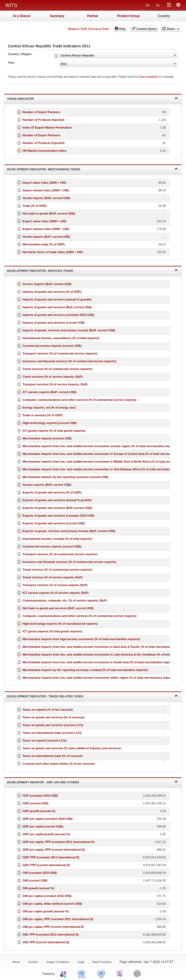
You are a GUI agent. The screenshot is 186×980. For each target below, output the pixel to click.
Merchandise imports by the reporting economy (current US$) (65, 477)
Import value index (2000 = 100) (44, 183)
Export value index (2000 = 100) (44, 221)
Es (158, 5)
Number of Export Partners (41, 135)
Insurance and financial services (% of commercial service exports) (69, 562)
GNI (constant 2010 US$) (40, 873)
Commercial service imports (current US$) (52, 346)
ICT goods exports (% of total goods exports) (54, 431)
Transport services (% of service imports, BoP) (55, 384)
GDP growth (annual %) (39, 811)
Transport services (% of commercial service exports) (60, 554)
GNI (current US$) (35, 880)
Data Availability (149, 77)
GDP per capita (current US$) (43, 826)
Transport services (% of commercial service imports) (60, 353)
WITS (11, 5)
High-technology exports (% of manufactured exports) (60, 624)
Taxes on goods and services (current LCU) (53, 725)
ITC (64, 973)
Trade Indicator (92, 98)
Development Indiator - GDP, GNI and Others (92, 782)
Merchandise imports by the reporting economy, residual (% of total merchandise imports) (85, 670)
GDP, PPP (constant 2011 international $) (51, 857)
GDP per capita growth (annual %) (46, 834)
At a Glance (22, 16)
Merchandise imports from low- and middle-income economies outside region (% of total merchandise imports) (100, 446)
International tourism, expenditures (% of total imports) (61, 338)
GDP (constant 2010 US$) (40, 796)
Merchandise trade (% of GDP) (44, 244)
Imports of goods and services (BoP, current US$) (57, 307)
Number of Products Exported (43, 143)
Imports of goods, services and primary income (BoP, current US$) (69, 330)
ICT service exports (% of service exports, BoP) (55, 593)
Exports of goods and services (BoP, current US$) (57, 508)
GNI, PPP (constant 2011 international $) (50, 934)
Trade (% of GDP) (35, 206)
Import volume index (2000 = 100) (46, 190)
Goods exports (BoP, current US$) (46, 237)
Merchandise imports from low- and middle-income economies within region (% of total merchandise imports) (99, 678)
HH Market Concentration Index (44, 151)
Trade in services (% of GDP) (43, 415)
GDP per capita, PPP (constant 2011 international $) (58, 842)
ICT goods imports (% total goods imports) (52, 631)
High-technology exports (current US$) (49, 423)
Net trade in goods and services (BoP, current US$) (58, 608)
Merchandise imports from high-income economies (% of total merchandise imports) (81, 639)
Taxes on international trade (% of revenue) (52, 756)
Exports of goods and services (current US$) (54, 523)
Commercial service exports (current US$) (52, 546)
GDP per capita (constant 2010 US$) (47, 819)
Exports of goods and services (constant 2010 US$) (58, 516)
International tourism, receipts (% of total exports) (57, 539)
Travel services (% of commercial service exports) (57, 570)
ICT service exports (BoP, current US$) (49, 392)
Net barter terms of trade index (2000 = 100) (53, 252)
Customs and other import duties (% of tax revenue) (59, 764)
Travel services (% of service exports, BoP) (52, 577)
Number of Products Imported (43, 120)
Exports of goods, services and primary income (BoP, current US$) (69, 531)
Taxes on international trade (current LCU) (52, 733)
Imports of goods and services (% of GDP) (52, 292)
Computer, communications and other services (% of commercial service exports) (79, 400)
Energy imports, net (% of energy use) (49, 407)
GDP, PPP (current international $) (46, 865)
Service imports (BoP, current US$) (47, 284)
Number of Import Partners (41, 112)
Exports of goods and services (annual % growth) (57, 500)
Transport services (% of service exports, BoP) (55, 585)
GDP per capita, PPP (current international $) (54, 850)
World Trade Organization (120, 973)
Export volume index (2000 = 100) (46, 229)
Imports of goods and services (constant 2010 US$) (58, 315)
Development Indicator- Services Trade (92, 270)
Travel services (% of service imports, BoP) (52, 377)
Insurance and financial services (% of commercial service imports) (69, 361)
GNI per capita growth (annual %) (46, 911)
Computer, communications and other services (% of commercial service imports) (79, 616)
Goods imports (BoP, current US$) (46, 198)
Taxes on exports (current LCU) (44, 740)
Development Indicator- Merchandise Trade (92, 169)
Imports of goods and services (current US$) (53, 323)
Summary (57, 16)
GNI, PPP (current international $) (46, 942)
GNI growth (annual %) (38, 888)
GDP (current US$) (35, 803)
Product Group (128, 16)
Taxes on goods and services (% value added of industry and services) (72, 748)
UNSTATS (101, 973)
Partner (93, 16)
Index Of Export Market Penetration (47, 127)
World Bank (138, 973)
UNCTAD (83, 973)
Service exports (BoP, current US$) (47, 485)
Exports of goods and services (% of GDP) (52, 492)
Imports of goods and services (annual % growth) (57, 299)
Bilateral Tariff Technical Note (88, 29)
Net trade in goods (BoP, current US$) (49, 213)
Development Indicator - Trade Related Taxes (92, 696)
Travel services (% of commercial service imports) (57, 369)
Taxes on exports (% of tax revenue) (47, 710)
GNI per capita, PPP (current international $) (53, 927)
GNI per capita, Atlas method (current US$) (52, 904)
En (148, 5)
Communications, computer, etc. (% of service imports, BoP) (65, 600)
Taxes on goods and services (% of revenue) (53, 717)
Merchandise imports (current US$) (47, 438)
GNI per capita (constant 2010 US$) (47, 896)
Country (164, 16)
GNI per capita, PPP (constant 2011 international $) (58, 919)
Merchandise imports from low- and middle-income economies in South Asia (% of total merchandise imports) (99, 662)
